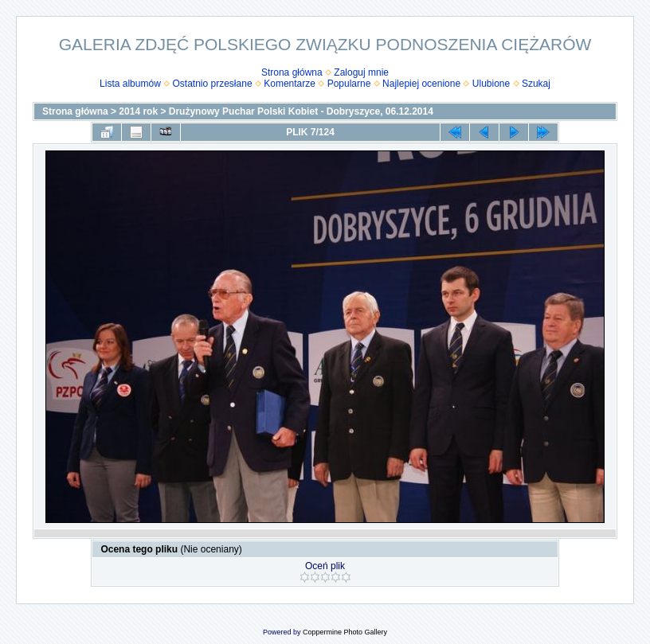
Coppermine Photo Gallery (345, 632)
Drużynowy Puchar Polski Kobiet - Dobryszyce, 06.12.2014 (301, 111)
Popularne (349, 84)
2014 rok (138, 111)
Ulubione (491, 84)
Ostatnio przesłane (213, 84)
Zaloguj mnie (361, 72)
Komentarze (290, 84)
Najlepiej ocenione (421, 84)
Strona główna (292, 72)
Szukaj (536, 84)
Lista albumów (130, 84)
